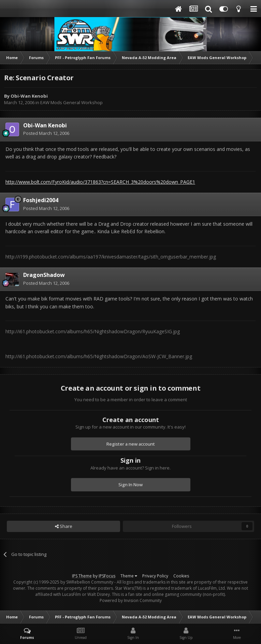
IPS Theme (82, 576)
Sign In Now (130, 485)
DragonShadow (44, 275)
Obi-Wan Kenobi (29, 96)
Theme (129, 576)
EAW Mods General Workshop (71, 102)
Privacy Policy (155, 576)
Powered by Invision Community (131, 600)
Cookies (181, 576)
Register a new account (131, 444)
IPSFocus (107, 576)
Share (64, 526)
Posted (46, 133)
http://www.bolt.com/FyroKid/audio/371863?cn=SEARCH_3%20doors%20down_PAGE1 (100, 182)
